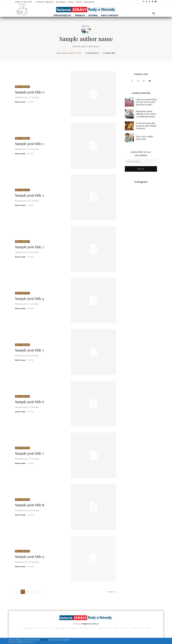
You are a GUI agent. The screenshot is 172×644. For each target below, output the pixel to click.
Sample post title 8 (30, 505)
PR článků (44, 640)
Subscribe (141, 169)
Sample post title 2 (30, 195)
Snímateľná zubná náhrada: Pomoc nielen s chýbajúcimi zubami (146, 114)
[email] (141, 161)
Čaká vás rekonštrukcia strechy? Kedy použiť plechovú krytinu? (146, 102)
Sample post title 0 (30, 92)
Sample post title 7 (29, 453)
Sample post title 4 (30, 298)
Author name (20, 102)
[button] (154, 14)
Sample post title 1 (29, 144)
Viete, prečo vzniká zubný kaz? (144, 138)
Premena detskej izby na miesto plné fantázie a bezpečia (146, 126)
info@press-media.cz (90, 624)
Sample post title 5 (29, 350)
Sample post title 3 (29, 247)
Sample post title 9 (30, 557)
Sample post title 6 (30, 402)
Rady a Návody (22, 87)
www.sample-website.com (69, 53)
